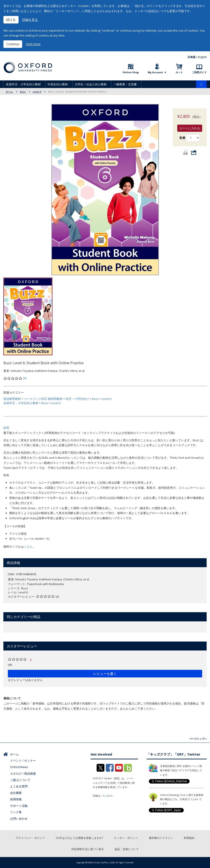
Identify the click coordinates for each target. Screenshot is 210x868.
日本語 (191, 57)
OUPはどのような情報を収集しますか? (79, 838)
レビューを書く (105, 674)
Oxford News (19, 767)
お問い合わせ (19, 818)
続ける (11, 20)
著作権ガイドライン (161, 838)
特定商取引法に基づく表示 (88, 849)
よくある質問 (19, 786)
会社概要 (16, 793)
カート (179, 72)
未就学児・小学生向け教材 (23, 84)
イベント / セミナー (23, 760)
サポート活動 (19, 806)
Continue (13, 44)
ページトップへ (198, 739)
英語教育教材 (12, 399)
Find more (33, 44)
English (202, 57)
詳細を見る (30, 20)
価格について (12, 698)
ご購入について (20, 780)
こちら (28, 547)
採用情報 (16, 799)
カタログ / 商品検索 (23, 773)
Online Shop (131, 72)
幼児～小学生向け (77, 399)
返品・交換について (127, 849)
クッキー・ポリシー (126, 838)
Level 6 (37, 92)
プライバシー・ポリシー (30, 838)
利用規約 (189, 838)
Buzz (23, 92)
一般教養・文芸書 (125, 84)
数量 (182, 133)
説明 (6, 428)
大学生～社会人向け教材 (91, 84)
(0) (25, 378)
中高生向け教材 (58, 84)
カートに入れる (190, 124)
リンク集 (16, 812)
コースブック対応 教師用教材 (43, 399)
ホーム (9, 92)
